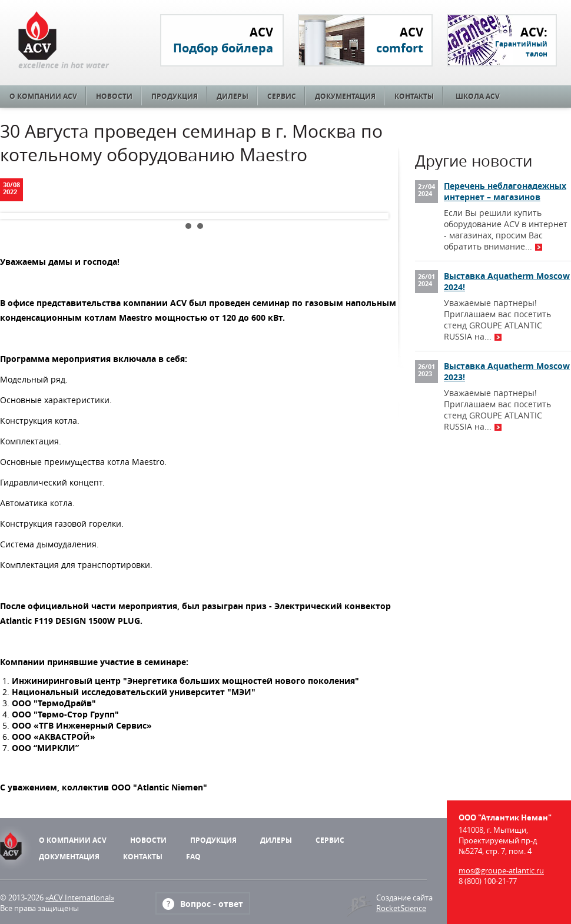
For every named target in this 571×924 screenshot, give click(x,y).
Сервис (282, 96)
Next (370, 216)
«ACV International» (80, 898)
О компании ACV (43, 96)
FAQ (193, 857)
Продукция (175, 96)
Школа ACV (478, 96)
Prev (18, 216)
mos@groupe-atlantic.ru (501, 870)
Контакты (414, 96)
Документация (345, 96)
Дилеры (233, 96)
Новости (114, 96)
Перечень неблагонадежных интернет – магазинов (505, 191)
